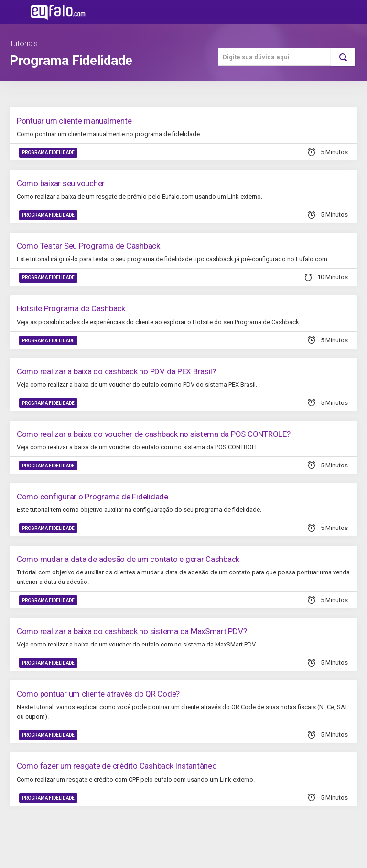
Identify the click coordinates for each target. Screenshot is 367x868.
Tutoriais (24, 44)
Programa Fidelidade (48, 153)
